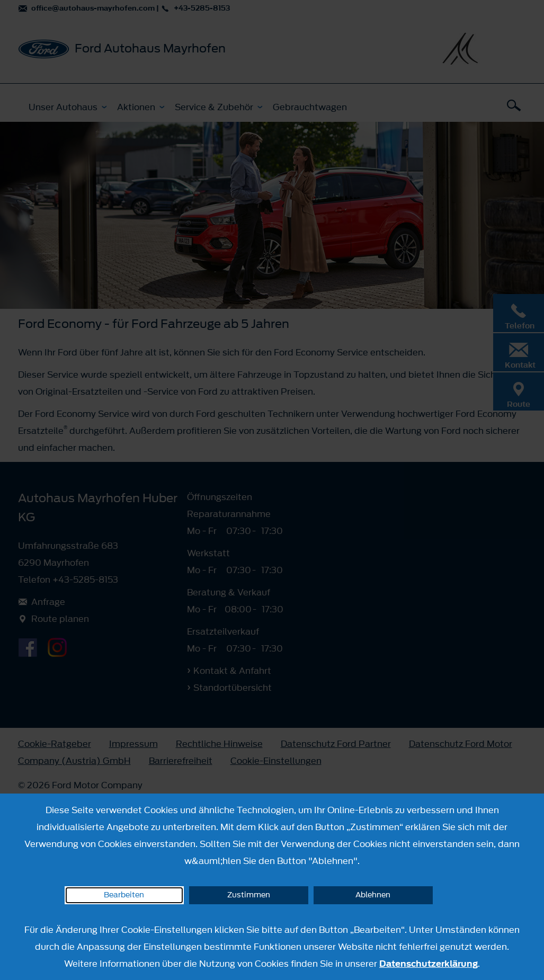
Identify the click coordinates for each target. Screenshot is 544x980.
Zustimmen (249, 895)
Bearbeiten (124, 895)
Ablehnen (373, 895)
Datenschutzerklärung (429, 964)
